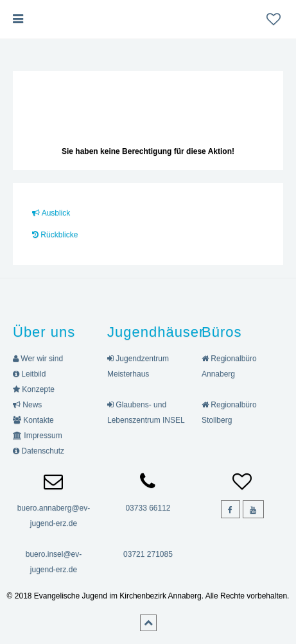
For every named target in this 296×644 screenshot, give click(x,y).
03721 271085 (148, 554)
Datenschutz (39, 451)
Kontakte (33, 420)
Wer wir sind (38, 359)
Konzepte (34, 389)
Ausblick (51, 213)
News (27, 405)
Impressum (38, 436)
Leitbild (29, 374)
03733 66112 (148, 508)
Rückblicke (55, 235)
